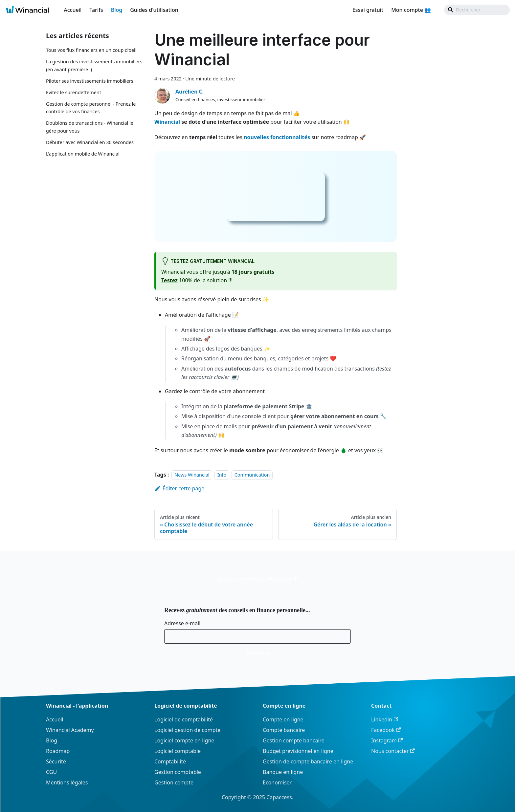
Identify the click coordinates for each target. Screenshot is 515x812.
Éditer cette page (179, 488)
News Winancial (192, 475)
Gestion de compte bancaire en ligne (308, 761)
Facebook (386, 730)
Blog (117, 10)
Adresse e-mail (182, 623)
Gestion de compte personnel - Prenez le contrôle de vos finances (91, 108)
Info (222, 475)
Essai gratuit (368, 10)
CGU (51, 772)
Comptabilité (170, 761)
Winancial (167, 122)
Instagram (387, 740)
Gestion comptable (178, 772)
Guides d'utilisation (154, 10)
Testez (169, 280)
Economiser (277, 782)
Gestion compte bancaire (294, 740)
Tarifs (96, 10)
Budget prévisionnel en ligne (298, 751)
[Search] (477, 10)
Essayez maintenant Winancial (257, 579)
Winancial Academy (70, 730)
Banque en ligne (283, 772)
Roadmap (58, 751)
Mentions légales (67, 782)
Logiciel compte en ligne (184, 740)
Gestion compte (174, 782)
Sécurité (56, 761)
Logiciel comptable (178, 751)
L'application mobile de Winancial (83, 154)
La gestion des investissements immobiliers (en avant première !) (94, 65)
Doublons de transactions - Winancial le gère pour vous (90, 127)
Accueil (73, 10)
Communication (252, 475)
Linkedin (385, 719)
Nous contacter (393, 751)
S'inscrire (257, 653)
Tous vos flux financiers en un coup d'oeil (91, 50)
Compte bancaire (284, 730)
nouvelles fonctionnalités (277, 137)
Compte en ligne (283, 719)
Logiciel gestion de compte (187, 730)
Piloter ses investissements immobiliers (90, 81)
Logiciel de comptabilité (184, 719)
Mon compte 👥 (411, 10)
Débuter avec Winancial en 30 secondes (90, 142)
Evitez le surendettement (74, 92)
